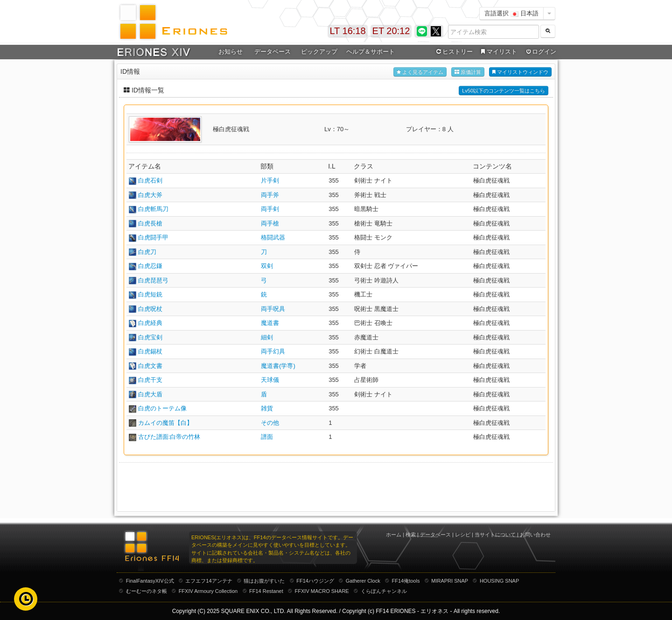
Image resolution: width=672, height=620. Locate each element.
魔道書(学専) (278, 366)
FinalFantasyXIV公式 (150, 581)
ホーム (394, 535)
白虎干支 (150, 380)
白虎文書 (150, 366)
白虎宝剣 (150, 337)
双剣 (267, 266)
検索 (411, 535)
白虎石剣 (150, 180)
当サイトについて (495, 535)
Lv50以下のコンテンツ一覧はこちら (504, 91)
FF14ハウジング (315, 581)
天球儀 (270, 380)
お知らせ (231, 52)
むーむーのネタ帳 (147, 591)
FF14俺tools (406, 581)
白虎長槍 (150, 223)
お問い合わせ (535, 535)
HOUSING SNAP (499, 581)
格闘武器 (273, 237)
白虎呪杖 (150, 309)
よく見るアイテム (420, 72)
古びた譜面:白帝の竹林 (169, 437)
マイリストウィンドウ (520, 72)
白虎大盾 (150, 394)
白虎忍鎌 (150, 266)
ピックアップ (319, 52)
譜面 (267, 437)
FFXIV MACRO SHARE (322, 591)
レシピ (463, 535)
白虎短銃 (150, 294)
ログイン (540, 52)
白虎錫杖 (150, 351)
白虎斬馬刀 (153, 209)
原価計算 (468, 72)
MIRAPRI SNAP (450, 581)
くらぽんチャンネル (384, 591)
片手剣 (270, 180)
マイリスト (498, 52)
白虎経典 (150, 323)
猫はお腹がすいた (264, 581)
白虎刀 (147, 252)
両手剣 (270, 209)
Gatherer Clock (363, 581)
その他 (270, 423)
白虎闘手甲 (153, 237)
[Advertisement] (336, 486)
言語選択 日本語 (511, 13)
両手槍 (270, 223)
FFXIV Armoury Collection (208, 591)
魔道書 (270, 323)
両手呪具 (273, 309)
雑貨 (267, 408)
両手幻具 (273, 351)
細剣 (267, 337)
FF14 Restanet (266, 591)
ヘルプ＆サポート (371, 52)
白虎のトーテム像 (162, 408)
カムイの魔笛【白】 (165, 423)
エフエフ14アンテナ (209, 581)
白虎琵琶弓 (153, 280)
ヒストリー (453, 52)
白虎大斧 (150, 195)
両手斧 (270, 195)
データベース (273, 52)
